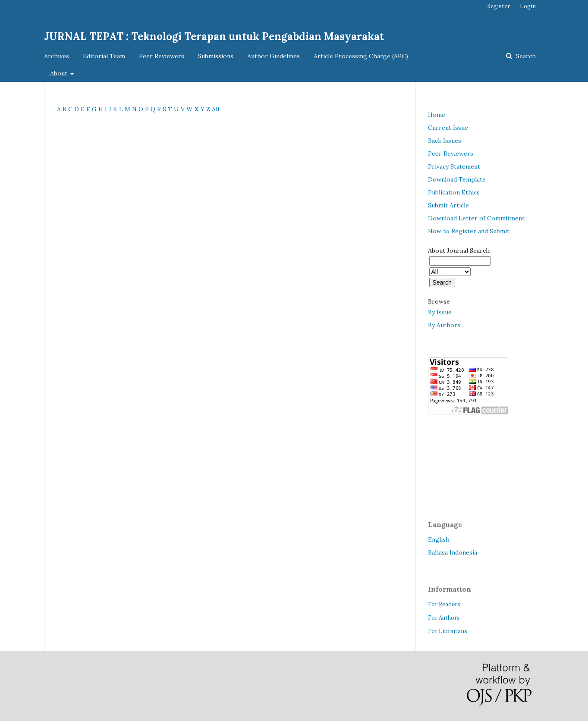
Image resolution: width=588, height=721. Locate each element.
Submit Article (448, 205)
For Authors (444, 618)
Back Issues (445, 141)
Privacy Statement (454, 166)
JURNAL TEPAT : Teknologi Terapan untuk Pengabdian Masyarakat (214, 36)
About (60, 73)
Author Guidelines (274, 56)
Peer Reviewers (162, 56)
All (215, 109)
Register (498, 6)
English (439, 539)
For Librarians (448, 631)
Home (437, 115)
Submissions (216, 56)
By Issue (440, 312)
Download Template (457, 179)
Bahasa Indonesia (453, 552)
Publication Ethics (454, 192)
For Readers (444, 604)
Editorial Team (104, 56)
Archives (57, 56)
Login (528, 6)
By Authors (444, 325)
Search (525, 56)
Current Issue (448, 128)
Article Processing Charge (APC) (361, 56)
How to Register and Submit (469, 231)
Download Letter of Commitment (476, 218)
